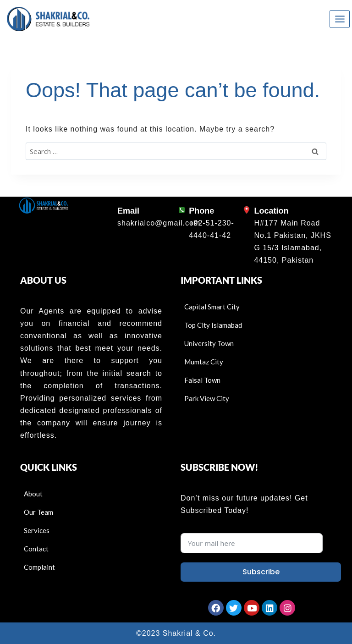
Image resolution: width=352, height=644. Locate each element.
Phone (201, 211)
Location (271, 211)
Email (128, 211)
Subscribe (261, 572)
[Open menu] (340, 19)
